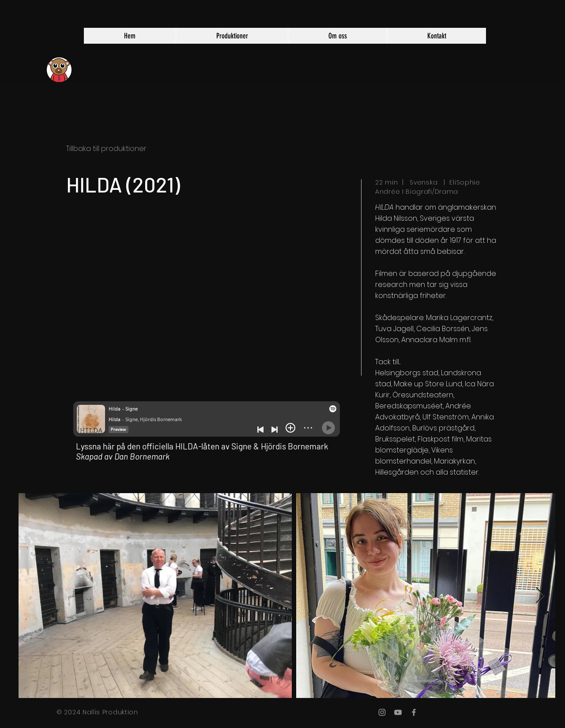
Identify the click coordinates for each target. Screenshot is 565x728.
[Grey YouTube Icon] (398, 712)
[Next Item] (540, 596)
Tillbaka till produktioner (106, 149)
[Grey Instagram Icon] (382, 712)
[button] (232, 36)
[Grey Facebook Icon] (414, 712)
